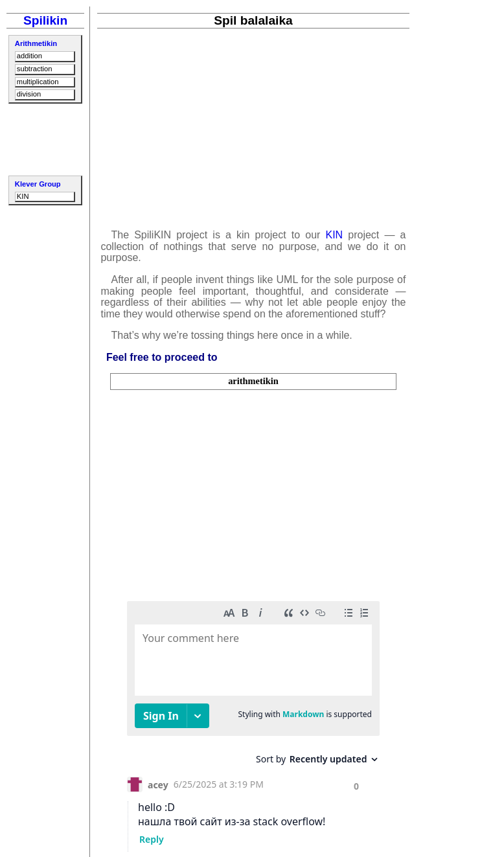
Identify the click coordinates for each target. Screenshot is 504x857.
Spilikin (45, 20)
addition (29, 56)
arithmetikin (253, 381)
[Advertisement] (45, 138)
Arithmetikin (36, 43)
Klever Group (38, 184)
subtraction (35, 69)
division (29, 94)
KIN (23, 196)
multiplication (38, 82)
